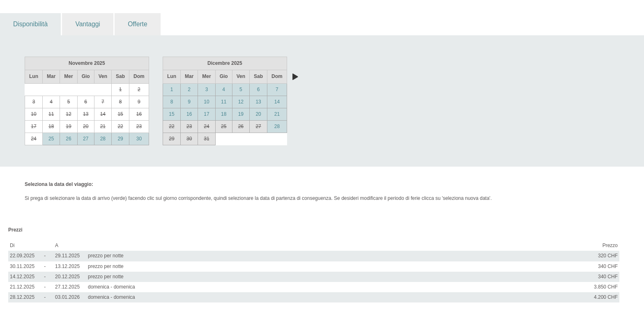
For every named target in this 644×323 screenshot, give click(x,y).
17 (206, 114)
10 (206, 102)
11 (224, 102)
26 (68, 139)
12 (241, 102)
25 (51, 139)
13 (258, 102)
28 (103, 139)
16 (189, 114)
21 (277, 114)
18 (224, 114)
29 (120, 139)
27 (86, 139)
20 (258, 114)
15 (171, 114)
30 (139, 139)
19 (241, 114)
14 (277, 102)
